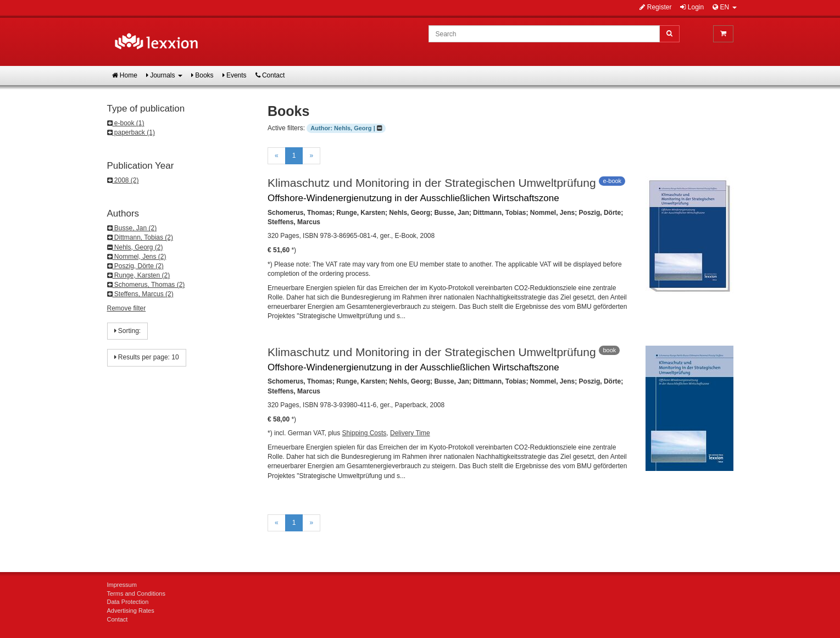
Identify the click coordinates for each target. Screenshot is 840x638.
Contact (270, 75)
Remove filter (127, 308)
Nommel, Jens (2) (137, 257)
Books (202, 75)
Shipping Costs (365, 433)
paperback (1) (131, 132)
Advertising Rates (131, 611)
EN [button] (724, 7)
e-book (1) (126, 123)
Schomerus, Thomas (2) (146, 285)
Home (125, 75)
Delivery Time (410, 433)
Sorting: (128, 331)
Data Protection (128, 602)
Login (692, 7)
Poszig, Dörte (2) (135, 266)
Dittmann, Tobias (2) (140, 237)
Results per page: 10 (147, 357)
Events (235, 75)
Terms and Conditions (136, 593)
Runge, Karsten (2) (139, 275)
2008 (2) (123, 180)
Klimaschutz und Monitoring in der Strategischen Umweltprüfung (432, 183)
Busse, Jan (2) (132, 228)
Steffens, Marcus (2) (140, 294)
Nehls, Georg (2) (135, 247)
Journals (164, 75)
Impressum (122, 585)
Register (655, 7)
